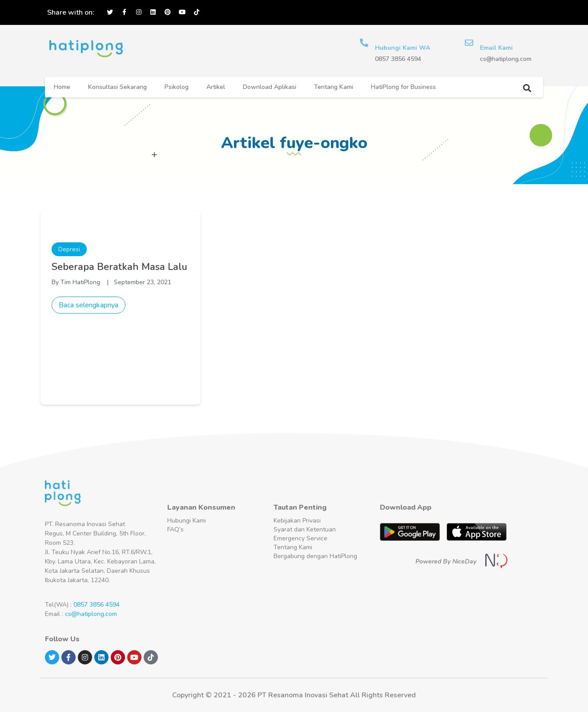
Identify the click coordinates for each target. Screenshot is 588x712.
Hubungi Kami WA (403, 48)
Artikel (216, 87)
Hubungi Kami (187, 521)
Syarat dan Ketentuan (305, 529)
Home (62, 87)
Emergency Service (300, 538)
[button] (527, 88)
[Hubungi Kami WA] (364, 43)
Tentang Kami (334, 87)
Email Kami (497, 48)
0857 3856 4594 (97, 605)
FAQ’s (175, 529)
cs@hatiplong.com (91, 614)
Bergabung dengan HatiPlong (315, 556)
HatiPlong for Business (403, 87)
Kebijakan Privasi (297, 521)
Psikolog (177, 87)
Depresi (69, 249)
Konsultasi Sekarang (117, 87)
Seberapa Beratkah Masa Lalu (119, 267)
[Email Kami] (469, 43)
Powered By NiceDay (446, 561)
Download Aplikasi (270, 87)
